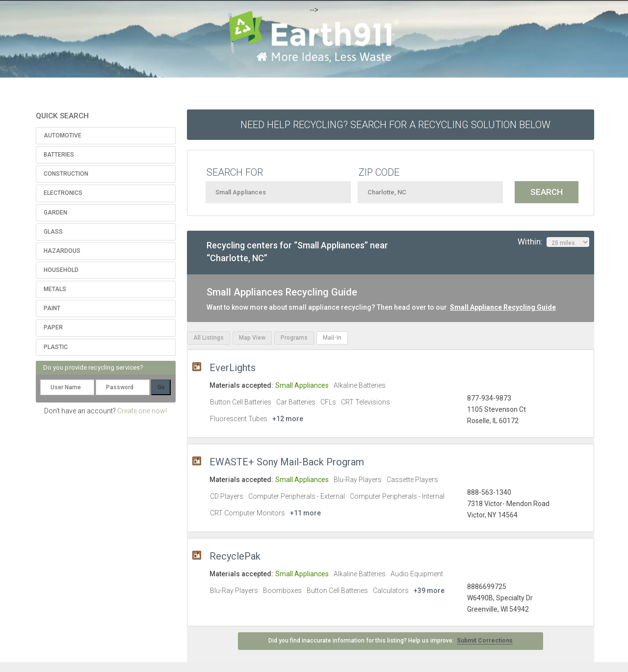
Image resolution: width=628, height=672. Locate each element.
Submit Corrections (485, 641)
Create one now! (142, 411)
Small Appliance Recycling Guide (503, 307)
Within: (553, 242)
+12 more (288, 419)
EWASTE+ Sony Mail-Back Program (287, 462)
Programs (294, 338)
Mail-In (332, 338)
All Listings (209, 338)
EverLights (233, 368)
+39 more (429, 591)
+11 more (305, 513)
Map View (252, 338)
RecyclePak (235, 556)
